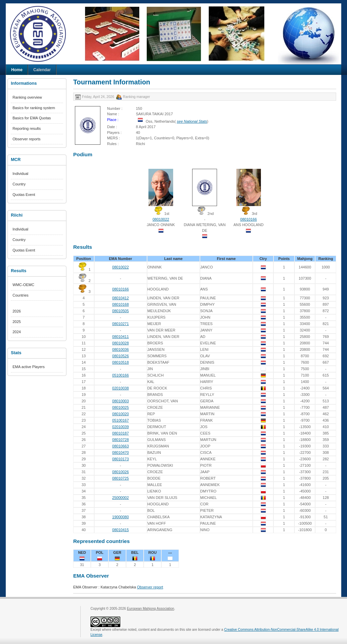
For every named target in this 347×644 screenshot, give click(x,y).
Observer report (150, 587)
